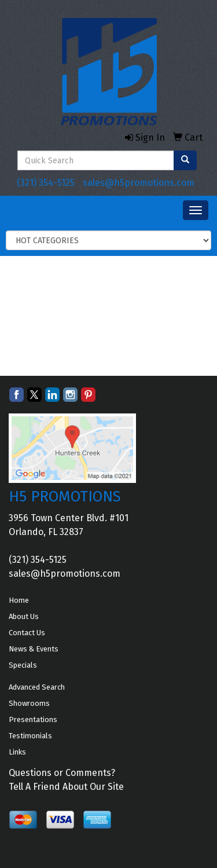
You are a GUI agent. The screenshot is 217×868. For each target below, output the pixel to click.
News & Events (34, 649)
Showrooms (29, 703)
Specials (23, 665)
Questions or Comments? (62, 773)
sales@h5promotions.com (139, 183)
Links (17, 752)
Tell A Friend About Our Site (66, 787)
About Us (24, 616)
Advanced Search (37, 687)
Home (19, 600)
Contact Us (27, 633)
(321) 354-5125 (46, 183)
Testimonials (30, 736)
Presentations (33, 719)
